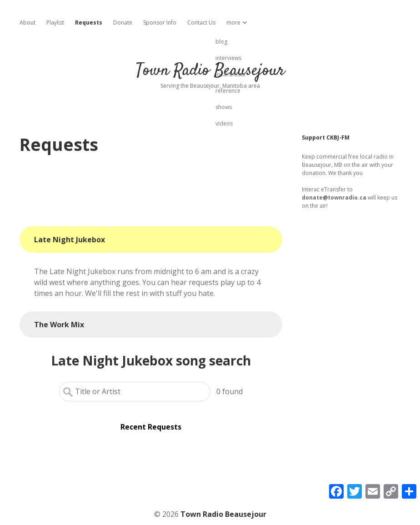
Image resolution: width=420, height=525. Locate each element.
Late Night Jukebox (70, 240)
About (27, 22)
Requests (89, 22)
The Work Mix (59, 325)
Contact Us (201, 22)
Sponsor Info (160, 22)
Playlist (55, 22)
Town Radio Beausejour (210, 71)
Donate (123, 22)
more (233, 22)
